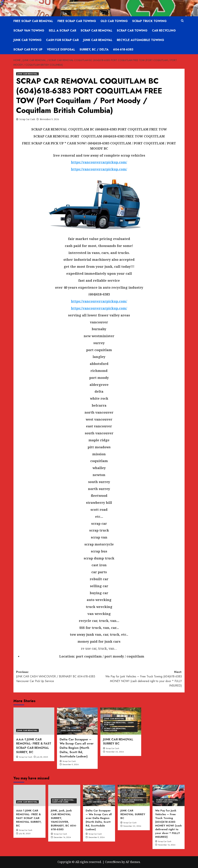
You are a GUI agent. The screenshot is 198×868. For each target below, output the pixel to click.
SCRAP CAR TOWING (132, 31)
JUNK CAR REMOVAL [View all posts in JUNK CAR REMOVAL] (27, 74)
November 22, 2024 (115, 752)
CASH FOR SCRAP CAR (62, 40)
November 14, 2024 (167, 845)
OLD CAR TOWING (114, 21)
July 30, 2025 (42, 757)
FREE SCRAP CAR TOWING (77, 21)
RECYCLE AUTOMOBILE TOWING (140, 40)
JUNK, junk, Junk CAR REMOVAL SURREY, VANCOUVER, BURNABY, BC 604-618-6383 (64, 820)
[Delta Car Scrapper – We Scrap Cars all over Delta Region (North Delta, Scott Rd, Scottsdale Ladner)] (77, 721)
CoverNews (113, 862)
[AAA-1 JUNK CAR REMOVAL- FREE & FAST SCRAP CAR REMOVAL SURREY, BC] (34, 721)
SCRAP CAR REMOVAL (96, 31)
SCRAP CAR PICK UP (28, 49)
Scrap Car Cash (27, 119)
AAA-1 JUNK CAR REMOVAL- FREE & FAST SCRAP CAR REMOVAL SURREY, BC (34, 746)
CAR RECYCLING (164, 31)
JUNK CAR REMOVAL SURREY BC (118, 741)
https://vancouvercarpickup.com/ (99, 169)
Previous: (58, 677)
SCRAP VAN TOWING (29, 31)
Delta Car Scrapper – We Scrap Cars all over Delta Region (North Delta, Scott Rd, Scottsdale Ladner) (77, 748)
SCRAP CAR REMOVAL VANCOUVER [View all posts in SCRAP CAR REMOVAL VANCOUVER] (115, 729)
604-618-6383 (123, 49)
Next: (141, 679)
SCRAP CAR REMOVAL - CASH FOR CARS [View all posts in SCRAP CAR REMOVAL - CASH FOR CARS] (119, 723)
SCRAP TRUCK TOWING (149, 21)
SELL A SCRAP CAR (62, 31)
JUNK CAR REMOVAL (98, 40)
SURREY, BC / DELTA (94, 49)
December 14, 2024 (62, 837)
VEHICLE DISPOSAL (61, 49)
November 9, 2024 (49, 119)
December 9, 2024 (71, 764)
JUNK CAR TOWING (28, 40)
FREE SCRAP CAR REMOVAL (33, 21)
